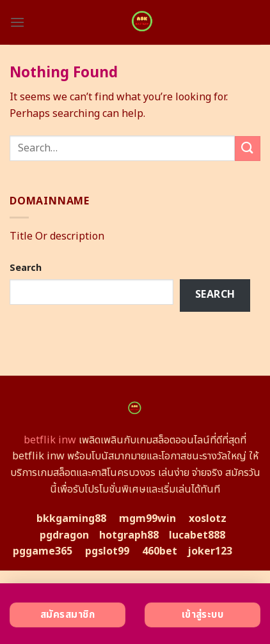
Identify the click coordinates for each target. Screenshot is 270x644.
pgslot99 (107, 551)
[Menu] (17, 22)
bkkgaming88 (71, 519)
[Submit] (248, 149)
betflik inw (50, 440)
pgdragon (64, 535)
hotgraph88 (129, 535)
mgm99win (147, 519)
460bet (160, 551)
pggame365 (43, 551)
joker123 (210, 551)
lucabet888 (197, 535)
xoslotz (208, 519)
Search (26, 268)
